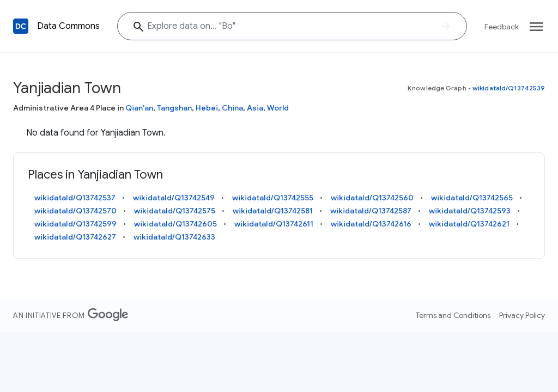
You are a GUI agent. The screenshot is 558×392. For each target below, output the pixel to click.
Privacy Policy (522, 315)
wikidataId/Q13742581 (273, 211)
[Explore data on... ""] (292, 26)
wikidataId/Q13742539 (509, 88)
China (232, 108)
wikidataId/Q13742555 (273, 198)
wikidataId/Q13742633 (174, 237)
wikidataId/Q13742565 (472, 198)
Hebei (207, 108)
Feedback (502, 27)
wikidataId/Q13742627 (75, 237)
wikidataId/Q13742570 (75, 211)
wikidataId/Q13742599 (75, 224)
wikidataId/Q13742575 (175, 211)
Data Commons (68, 26)
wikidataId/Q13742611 (274, 224)
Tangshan (174, 108)
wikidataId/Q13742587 (371, 211)
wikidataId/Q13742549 (174, 198)
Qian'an (139, 108)
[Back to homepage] (21, 26)
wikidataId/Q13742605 (175, 224)
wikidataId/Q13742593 (470, 211)
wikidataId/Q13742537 (75, 198)
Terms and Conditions (453, 315)
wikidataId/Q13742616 (371, 224)
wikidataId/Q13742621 (469, 224)
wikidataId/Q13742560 (372, 198)
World (278, 108)
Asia (255, 108)
